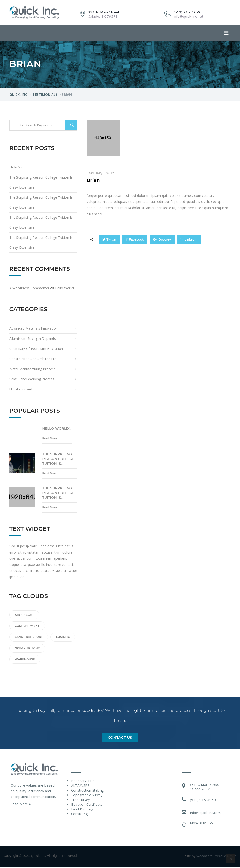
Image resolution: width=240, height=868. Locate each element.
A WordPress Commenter (29, 288)
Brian (93, 180)
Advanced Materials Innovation (34, 328)
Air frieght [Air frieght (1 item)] (24, 615)
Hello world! (19, 167)
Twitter (110, 239)
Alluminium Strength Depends (33, 338)
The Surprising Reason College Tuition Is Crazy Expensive (41, 182)
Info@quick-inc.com (205, 814)
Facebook (135, 239)
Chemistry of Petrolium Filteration (36, 349)
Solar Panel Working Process (32, 379)
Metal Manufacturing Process (33, 369)
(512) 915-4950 (203, 801)
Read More (50, 438)
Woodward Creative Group (216, 857)
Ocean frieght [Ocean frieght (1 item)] (27, 648)
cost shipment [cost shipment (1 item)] (27, 626)
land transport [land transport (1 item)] (29, 637)
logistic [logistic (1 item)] (63, 637)
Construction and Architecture (33, 359)
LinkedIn (189, 239)
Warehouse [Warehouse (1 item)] (25, 659)
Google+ (162, 239)
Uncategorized (21, 389)
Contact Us (120, 739)
